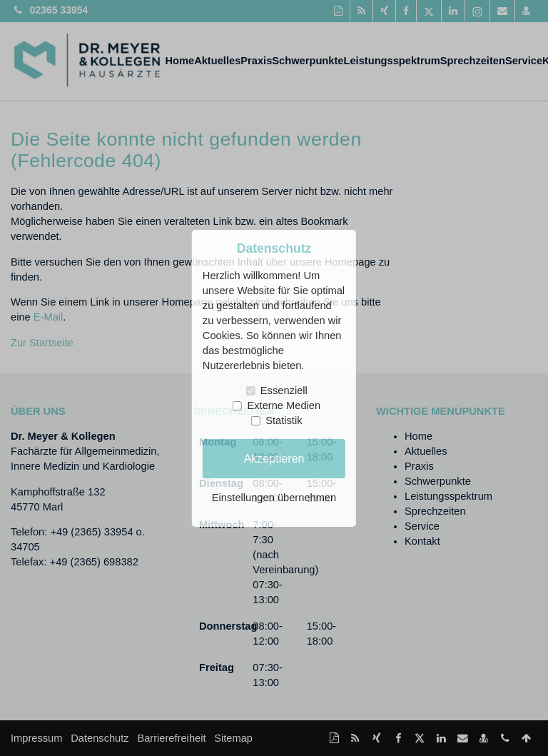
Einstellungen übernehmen (274, 498)
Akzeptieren (274, 458)
